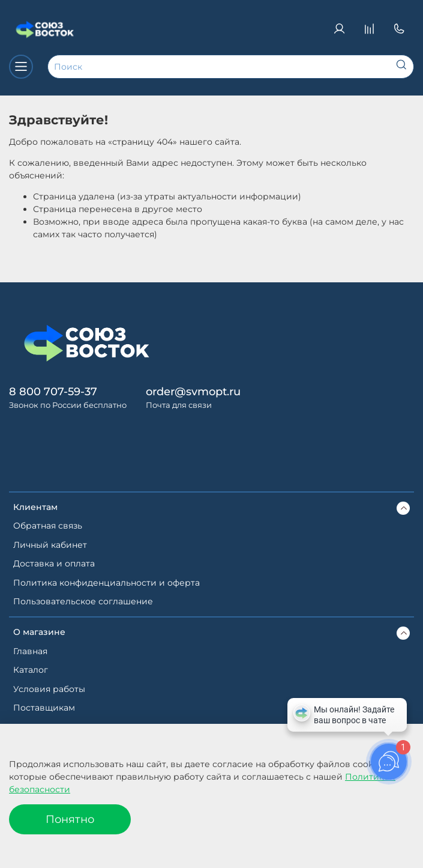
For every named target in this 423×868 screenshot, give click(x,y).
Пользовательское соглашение (83, 601)
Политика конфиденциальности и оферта (106, 583)
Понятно (70, 819)
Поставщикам (44, 708)
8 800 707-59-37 (53, 391)
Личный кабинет (50, 545)
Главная (30, 651)
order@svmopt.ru (193, 391)
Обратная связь (48, 526)
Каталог (31, 670)
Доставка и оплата (54, 563)
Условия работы (49, 689)
